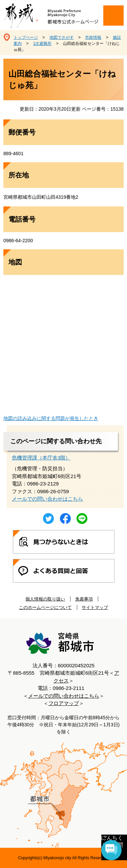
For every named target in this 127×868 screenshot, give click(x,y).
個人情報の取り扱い (45, 599)
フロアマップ (64, 703)
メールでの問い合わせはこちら (47, 499)
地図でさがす (62, 37)
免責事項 (84, 599)
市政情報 (93, 37)
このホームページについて (45, 607)
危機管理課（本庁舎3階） (41, 458)
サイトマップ (95, 607)
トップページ (26, 37)
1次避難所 (43, 44)
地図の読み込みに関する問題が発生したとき (51, 418)
